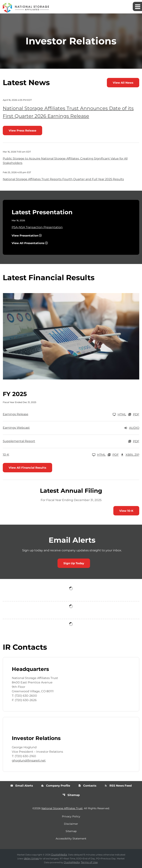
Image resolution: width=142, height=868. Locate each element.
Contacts (87, 786)
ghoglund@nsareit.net (29, 761)
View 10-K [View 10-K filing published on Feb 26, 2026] (126, 511)
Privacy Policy (71, 816)
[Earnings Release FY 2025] (64, 414)
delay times (31, 858)
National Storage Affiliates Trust (62, 808)
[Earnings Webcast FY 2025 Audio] (71, 428)
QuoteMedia (59, 855)
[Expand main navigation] (137, 6)
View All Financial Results (27, 468)
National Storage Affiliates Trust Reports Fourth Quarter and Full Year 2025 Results (63, 179)
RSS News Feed (118, 786)
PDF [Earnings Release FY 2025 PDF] (134, 414)
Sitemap (71, 795)
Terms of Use (89, 862)
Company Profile (56, 786)
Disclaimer (71, 824)
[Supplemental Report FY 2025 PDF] (71, 441)
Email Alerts (22, 786)
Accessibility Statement (71, 839)
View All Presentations (28, 243)
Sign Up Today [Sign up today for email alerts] (74, 563)
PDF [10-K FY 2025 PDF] (113, 455)
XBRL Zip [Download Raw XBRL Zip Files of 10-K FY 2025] (130, 455)
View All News (123, 83)
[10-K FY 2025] (54, 455)
